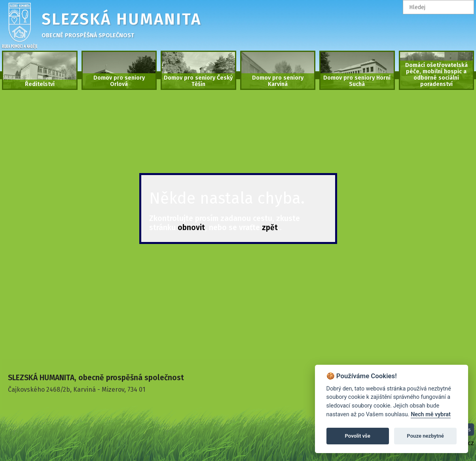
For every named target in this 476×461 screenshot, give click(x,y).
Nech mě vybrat (431, 414)
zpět (270, 228)
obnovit (191, 228)
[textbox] (439, 7)
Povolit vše (358, 436)
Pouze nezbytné (425, 436)
